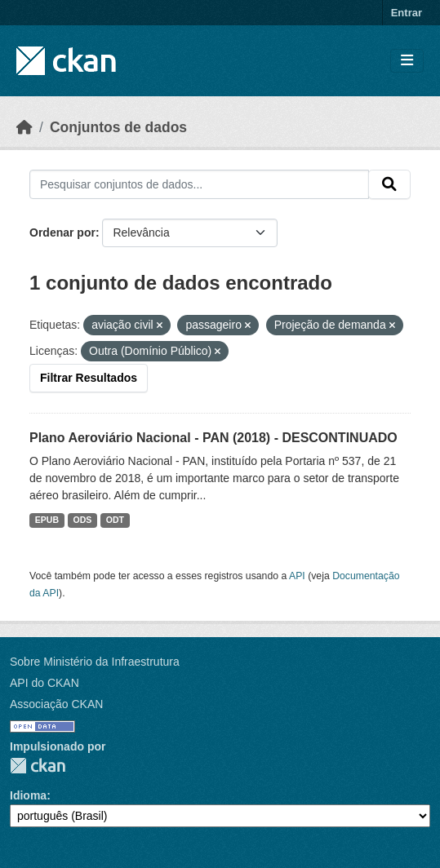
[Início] (24, 127)
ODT (115, 520)
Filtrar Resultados (89, 378)
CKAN (38, 766)
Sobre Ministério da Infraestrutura (95, 662)
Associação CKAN (56, 704)
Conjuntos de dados (118, 127)
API (297, 576)
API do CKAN (44, 683)
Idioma (28, 795)
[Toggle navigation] (407, 61)
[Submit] (389, 184)
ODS (83, 520)
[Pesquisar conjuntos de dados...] (199, 184)
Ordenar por (62, 232)
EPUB (47, 520)
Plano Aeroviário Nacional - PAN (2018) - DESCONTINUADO (213, 438)
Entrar (407, 13)
